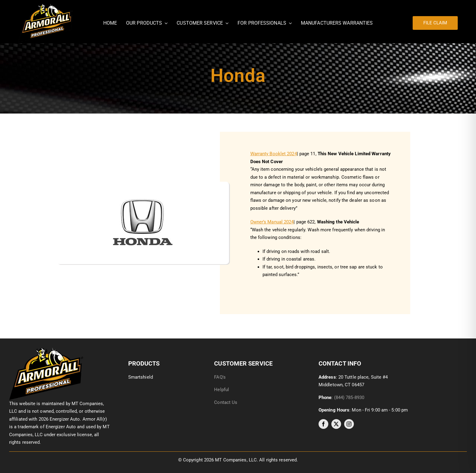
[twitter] (336, 424)
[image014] (46, 350)
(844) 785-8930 (349, 398)
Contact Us (226, 402)
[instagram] (349, 424)
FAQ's (220, 377)
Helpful (222, 390)
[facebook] (323, 424)
